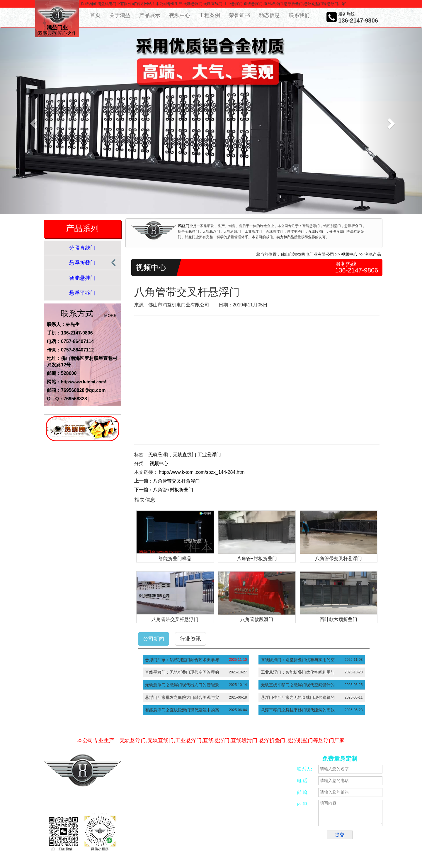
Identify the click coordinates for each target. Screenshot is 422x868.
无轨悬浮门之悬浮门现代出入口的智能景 (182, 685)
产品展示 (150, 15)
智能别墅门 (275, 837)
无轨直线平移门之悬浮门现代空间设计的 (298, 685)
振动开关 (255, 837)
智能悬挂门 (82, 278)
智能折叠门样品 (175, 559)
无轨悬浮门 (160, 455)
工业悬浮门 (209, 455)
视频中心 (180, 15)
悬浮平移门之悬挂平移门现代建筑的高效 (298, 710)
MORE (110, 315)
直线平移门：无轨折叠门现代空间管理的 (182, 672)
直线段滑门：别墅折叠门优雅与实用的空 (298, 660)
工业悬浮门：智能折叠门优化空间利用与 (298, 672)
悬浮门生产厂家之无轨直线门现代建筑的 (298, 697)
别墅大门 (152, 844)
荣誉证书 (239, 15)
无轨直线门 (185, 455)
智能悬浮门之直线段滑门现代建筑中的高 (182, 710)
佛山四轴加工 (183, 837)
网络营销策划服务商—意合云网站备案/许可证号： (197, 795)
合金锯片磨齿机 (157, 837)
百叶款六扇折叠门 (338, 619)
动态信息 (269, 15)
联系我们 (299, 15)
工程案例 (210, 15)
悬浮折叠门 (82, 263)
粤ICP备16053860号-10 (169, 802)
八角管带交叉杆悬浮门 (176, 481)
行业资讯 (190, 639)
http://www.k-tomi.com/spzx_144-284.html (202, 472)
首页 (95, 15)
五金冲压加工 (234, 837)
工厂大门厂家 (194, 844)
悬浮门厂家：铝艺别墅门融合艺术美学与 (182, 660)
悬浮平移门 (82, 293)
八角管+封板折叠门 (173, 490)
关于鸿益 (120, 15)
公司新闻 (154, 639)
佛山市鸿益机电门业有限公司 (307, 254)
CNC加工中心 (209, 837)
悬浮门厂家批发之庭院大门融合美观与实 (182, 697)
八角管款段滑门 (257, 619)
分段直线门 (82, 248)
